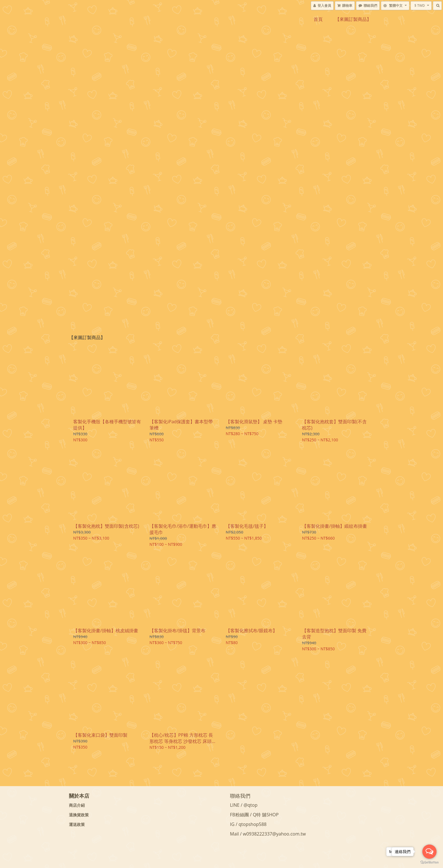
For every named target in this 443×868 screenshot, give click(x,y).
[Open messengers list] (429, 852)
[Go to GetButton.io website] (429, 862)
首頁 (318, 19)
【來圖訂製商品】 (353, 19)
